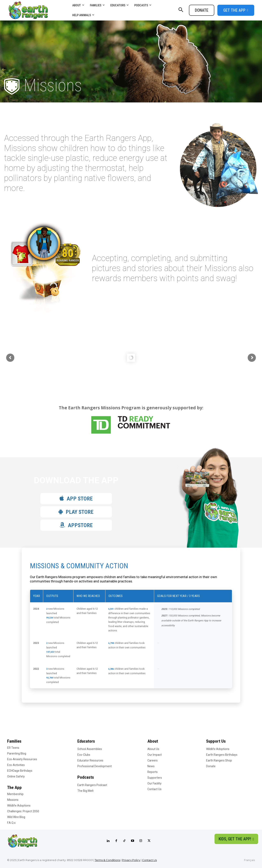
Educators (86, 741)
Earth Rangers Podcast (92, 785)
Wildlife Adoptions (19, 806)
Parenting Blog (17, 753)
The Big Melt (85, 791)
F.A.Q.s (11, 823)
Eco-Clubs (84, 755)
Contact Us (154, 789)
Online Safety (16, 776)
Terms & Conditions (107, 860)
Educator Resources (90, 760)
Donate (211, 766)
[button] (181, 10)
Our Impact (155, 755)
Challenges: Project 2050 (23, 811)
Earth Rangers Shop (219, 760)
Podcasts (86, 777)
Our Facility (154, 783)
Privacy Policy (131, 860)
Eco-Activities (16, 765)
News (151, 766)
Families (14, 741)
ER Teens (13, 748)
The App (14, 787)
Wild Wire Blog (16, 817)
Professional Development (95, 766)
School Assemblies (90, 749)
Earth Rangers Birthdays (222, 755)
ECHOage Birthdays (20, 771)
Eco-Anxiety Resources (22, 759)
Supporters (155, 778)
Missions (13, 800)
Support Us (216, 741)
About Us (153, 749)
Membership (15, 794)
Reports (152, 772)
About (153, 741)
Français (249, 860)
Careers (152, 760)
